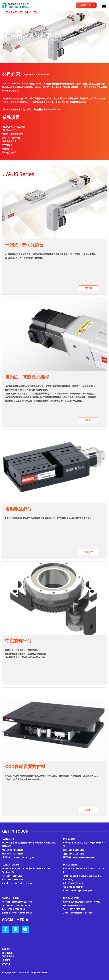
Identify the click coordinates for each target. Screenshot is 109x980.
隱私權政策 (7, 952)
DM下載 (88, 288)
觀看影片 (88, 420)
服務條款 (6, 948)
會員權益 (6, 960)
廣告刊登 (6, 963)
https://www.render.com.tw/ (37, 75)
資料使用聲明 (8, 956)
